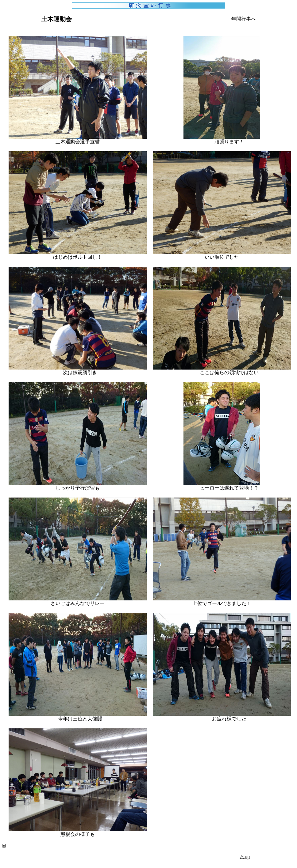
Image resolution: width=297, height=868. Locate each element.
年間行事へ (244, 19)
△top (245, 857)
